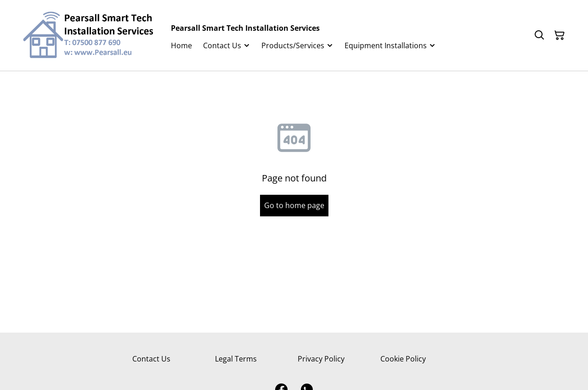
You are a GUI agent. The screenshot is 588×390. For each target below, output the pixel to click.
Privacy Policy (321, 359)
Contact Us (151, 359)
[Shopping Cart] (560, 35)
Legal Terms (236, 359)
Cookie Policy (403, 359)
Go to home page (294, 205)
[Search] (539, 35)
